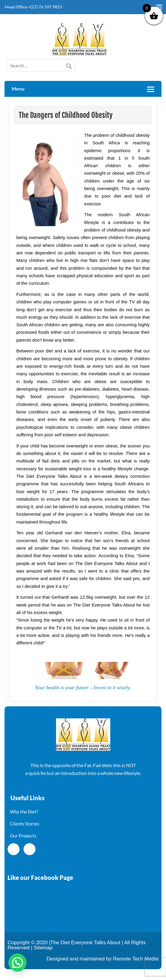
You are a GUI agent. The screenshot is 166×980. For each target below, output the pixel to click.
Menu (18, 89)
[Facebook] (14, 849)
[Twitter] (30, 849)
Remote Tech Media (136, 959)
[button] (17, 963)
